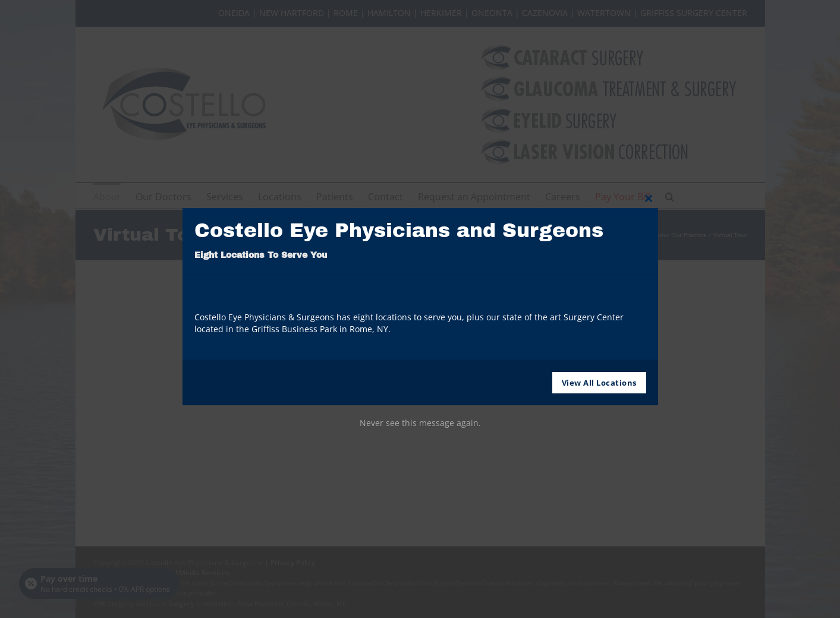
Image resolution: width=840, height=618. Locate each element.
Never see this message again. (420, 423)
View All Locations (599, 383)
